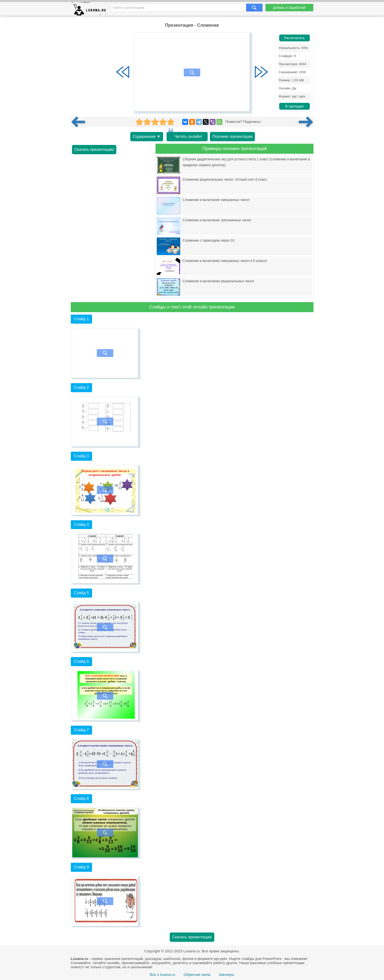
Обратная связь (197, 974)
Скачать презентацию (94, 149)
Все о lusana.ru (162, 974)
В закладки (294, 106)
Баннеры (227, 974)
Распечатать (294, 38)
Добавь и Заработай (289, 8)
